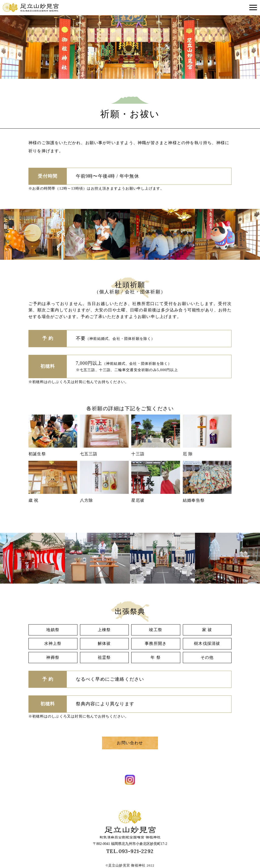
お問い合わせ (130, 743)
